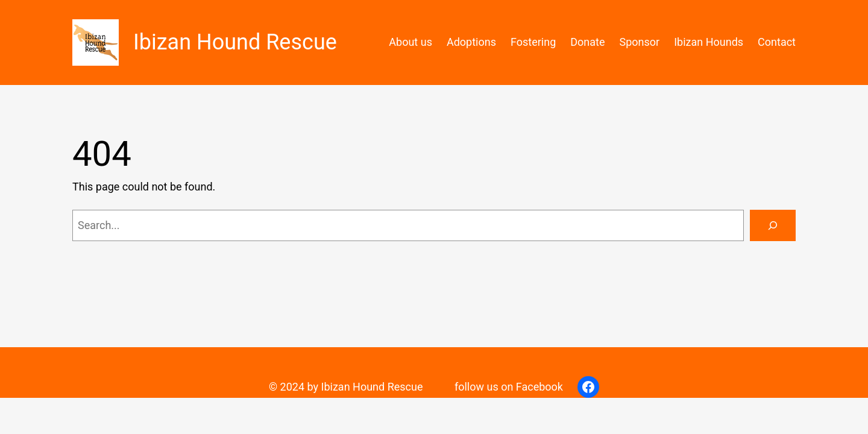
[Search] (773, 225)
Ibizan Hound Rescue (235, 42)
